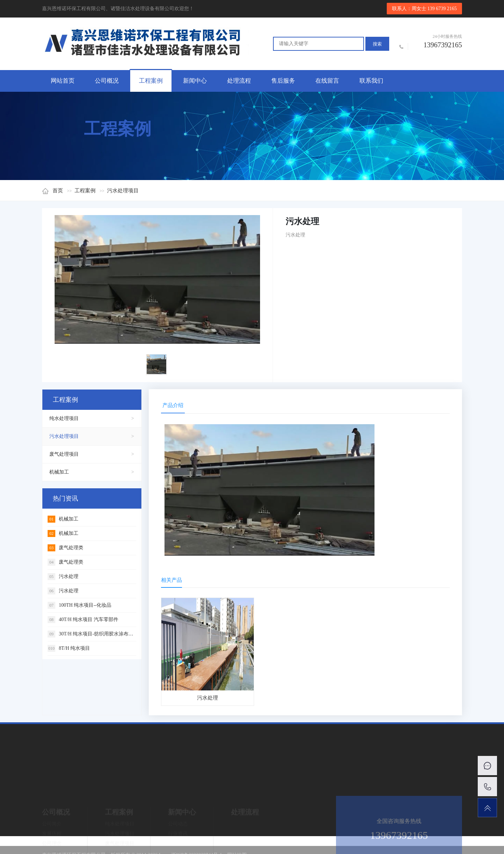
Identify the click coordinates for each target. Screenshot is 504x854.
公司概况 (107, 81)
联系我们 (371, 81)
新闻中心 (195, 81)
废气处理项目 (64, 454)
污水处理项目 (123, 191)
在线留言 (327, 81)
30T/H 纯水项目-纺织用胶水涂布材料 (93, 634)
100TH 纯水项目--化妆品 (80, 605)
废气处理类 (65, 548)
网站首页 (63, 81)
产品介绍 (173, 405)
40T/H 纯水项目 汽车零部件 (83, 619)
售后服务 (283, 81)
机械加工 (59, 472)
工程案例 (151, 81)
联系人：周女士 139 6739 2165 (425, 9)
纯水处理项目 (64, 418)
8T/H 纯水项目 (69, 648)
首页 (52, 191)
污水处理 (63, 576)
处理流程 (239, 81)
